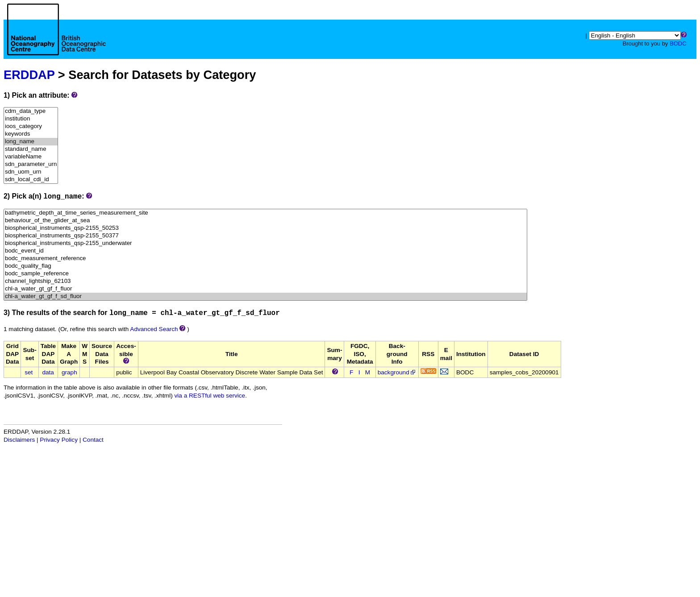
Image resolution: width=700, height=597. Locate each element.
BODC (678, 44)
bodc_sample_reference (265, 274)
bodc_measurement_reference (265, 259)
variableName (31, 157)
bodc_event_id (265, 251)
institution (31, 119)
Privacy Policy (59, 440)
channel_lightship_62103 (265, 281)
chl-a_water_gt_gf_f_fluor (265, 289)
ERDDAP (29, 75)
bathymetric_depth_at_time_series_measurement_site (265, 213)
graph (69, 372)
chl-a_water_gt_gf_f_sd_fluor (265, 296)
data (48, 372)
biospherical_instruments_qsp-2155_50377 (265, 236)
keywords (31, 134)
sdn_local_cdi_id (31, 180)
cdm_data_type (31, 111)
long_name (31, 142)
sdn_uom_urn (31, 172)
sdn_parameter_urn (31, 164)
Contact (93, 440)
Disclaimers (19, 440)
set (29, 372)
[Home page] (56, 39)
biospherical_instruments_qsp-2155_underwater (265, 243)
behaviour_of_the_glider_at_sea (265, 221)
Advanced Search (154, 329)
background (397, 372)
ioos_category (31, 126)
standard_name (31, 149)
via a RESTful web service (210, 396)
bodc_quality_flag (265, 266)
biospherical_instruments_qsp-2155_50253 (265, 228)
